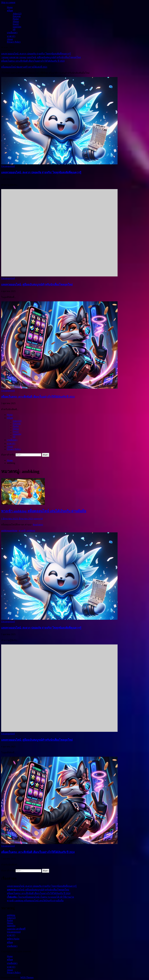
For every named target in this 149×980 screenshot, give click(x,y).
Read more (38, 525)
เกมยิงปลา (12, 33)
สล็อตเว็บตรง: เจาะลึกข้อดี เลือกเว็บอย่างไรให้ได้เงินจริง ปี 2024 (33, 61)
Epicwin (17, 16)
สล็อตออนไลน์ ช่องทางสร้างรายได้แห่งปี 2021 (24, 67)
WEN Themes (27, 977)
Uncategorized (8, 166)
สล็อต (10, 11)
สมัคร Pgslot (13, 939)
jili (14, 29)
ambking (5, 531)
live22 (16, 24)
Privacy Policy (14, 42)
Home (10, 7)
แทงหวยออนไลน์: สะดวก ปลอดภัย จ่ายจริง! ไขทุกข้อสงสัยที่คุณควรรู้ (36, 54)
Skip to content (8, 2)
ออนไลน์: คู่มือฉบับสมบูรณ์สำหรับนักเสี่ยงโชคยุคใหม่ (37, 285)
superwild (38, 519)
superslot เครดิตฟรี (16, 929)
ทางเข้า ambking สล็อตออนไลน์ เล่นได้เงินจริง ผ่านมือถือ (44, 511)
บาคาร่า (11, 36)
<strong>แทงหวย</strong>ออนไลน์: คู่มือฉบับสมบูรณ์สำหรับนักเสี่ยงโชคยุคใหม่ (41, 57)
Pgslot (16, 19)
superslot (17, 27)
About (10, 39)
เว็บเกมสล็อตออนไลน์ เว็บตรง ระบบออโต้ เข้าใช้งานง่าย (40, 897)
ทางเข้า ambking (27, 531)
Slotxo (16, 21)
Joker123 (17, 14)
